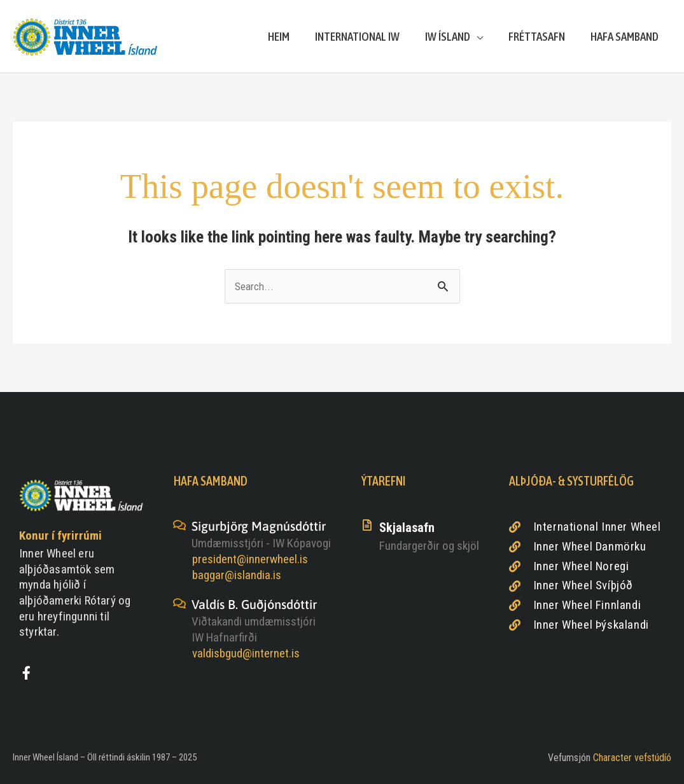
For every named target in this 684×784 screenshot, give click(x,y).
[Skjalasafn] (367, 525)
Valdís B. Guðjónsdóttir (254, 604)
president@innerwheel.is (250, 559)
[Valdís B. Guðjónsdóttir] (179, 603)
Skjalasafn (407, 528)
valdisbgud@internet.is (246, 653)
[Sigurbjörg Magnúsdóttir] (179, 525)
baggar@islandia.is (237, 575)
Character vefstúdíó (632, 758)
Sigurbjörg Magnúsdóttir (259, 526)
